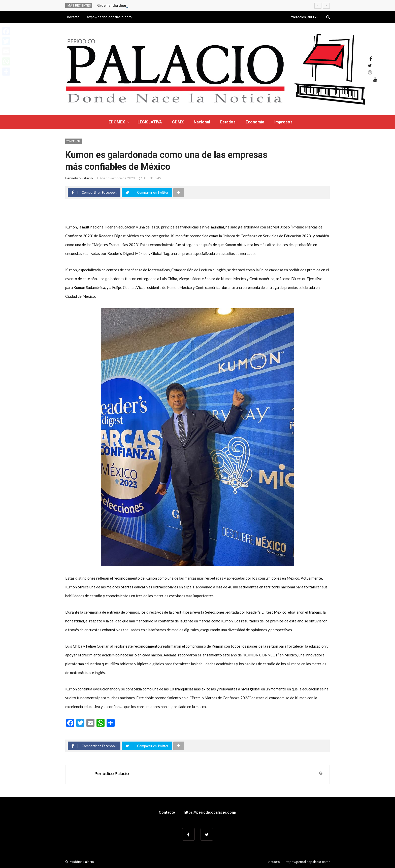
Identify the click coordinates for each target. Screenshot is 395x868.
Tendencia (74, 141)
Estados (228, 122)
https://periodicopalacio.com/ (110, 17)
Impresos (283, 122)
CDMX (178, 122)
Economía (255, 122)
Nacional (202, 122)
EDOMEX (117, 122)
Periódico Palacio (79, 178)
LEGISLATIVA (150, 122)
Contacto (72, 17)
